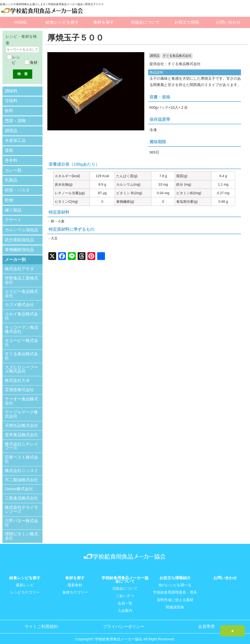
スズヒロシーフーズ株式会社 (21, 365)
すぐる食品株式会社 (177, 56)
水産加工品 (15, 139)
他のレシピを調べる (175, 581)
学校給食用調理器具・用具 (175, 588)
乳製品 (11, 178)
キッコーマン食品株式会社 (21, 326)
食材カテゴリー (75, 588)
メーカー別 (15, 256)
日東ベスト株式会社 (21, 455)
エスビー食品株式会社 (21, 290)
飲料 (9, 110)
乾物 (9, 197)
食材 (33, 62)
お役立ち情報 (187, 22)
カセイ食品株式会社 (21, 312)
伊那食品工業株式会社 (21, 276)
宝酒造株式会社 (19, 386)
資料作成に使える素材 (175, 596)
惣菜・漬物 (15, 120)
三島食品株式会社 (21, 494)
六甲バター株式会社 (21, 519)
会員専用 (206, 622)
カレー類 (13, 168)
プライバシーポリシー (124, 622)
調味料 (11, 91)
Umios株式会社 (19, 485)
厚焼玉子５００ (76, 38)
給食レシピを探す (62, 22)
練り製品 (13, 207)
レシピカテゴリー (25, 588)
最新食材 (75, 581)
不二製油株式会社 (21, 476)
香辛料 (11, 159)
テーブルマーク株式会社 (21, 411)
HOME (21, 22)
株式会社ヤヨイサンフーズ (21, 506)
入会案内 (125, 606)
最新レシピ (25, 581)
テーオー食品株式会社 (21, 397)
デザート (13, 217)
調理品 (155, 56)
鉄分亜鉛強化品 (19, 236)
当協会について (145, 22)
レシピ (16, 60)
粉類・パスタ (17, 188)
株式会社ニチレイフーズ (21, 442)
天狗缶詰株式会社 (21, 422)
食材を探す (104, 22)
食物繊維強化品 (19, 246)
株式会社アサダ (19, 265)
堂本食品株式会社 (21, 431)
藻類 (9, 149)
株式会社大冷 (17, 377)
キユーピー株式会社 (21, 339)
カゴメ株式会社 (19, 301)
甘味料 (11, 101)
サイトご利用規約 (41, 622)
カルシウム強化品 (21, 226)
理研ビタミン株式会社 (21, 532)
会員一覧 (125, 599)
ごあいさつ (125, 592)
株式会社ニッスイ (21, 467)
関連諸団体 (175, 603)
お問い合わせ (228, 22)
